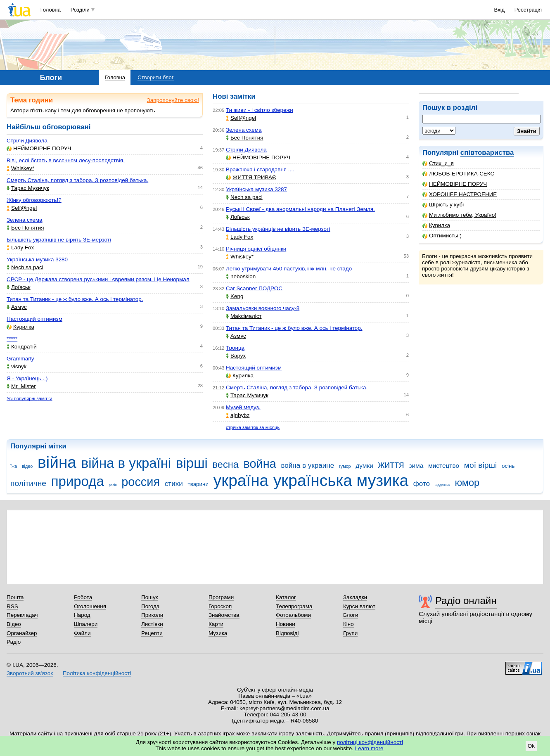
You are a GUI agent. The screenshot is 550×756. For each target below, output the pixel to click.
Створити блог (155, 77)
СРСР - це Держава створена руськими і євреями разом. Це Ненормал (98, 279)
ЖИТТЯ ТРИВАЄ (251, 177)
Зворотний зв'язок (30, 673)
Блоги (351, 615)
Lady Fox (20, 248)
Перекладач (22, 615)
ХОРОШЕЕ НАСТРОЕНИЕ (460, 194)
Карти (216, 624)
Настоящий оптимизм (34, 319)
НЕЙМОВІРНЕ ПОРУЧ (455, 184)
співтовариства (487, 153)
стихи (174, 484)
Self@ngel (22, 208)
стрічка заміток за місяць (253, 427)
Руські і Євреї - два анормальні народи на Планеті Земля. (300, 209)
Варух (236, 356)
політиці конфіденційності (370, 742)
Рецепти (152, 633)
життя (391, 465)
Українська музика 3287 (256, 189)
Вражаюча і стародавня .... (260, 169)
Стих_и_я (438, 163)
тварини (198, 484)
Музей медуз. (243, 407)
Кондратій (22, 347)
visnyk (17, 366)
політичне (28, 483)
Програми (221, 597)
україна (241, 480)
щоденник (442, 485)
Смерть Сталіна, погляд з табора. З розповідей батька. (77, 180)
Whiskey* (20, 168)
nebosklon (241, 276)
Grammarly (20, 359)
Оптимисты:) (442, 236)
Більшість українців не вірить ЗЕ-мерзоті (59, 240)
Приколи (152, 615)
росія (113, 485)
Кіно (348, 624)
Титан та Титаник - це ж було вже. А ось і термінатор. (75, 299)
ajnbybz (238, 415)
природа (78, 481)
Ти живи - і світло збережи (260, 110)
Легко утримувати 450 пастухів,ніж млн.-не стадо (289, 269)
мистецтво (444, 466)
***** (12, 339)
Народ (82, 615)
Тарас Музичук (28, 188)
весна (226, 465)
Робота (83, 597)
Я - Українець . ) (27, 378)
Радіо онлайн (466, 601)
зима (416, 466)
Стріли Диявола (27, 141)
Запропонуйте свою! (173, 100)
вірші (192, 463)
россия (141, 482)
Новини (286, 624)
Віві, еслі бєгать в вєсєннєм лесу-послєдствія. (66, 160)
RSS (12, 606)
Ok (531, 746)
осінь (508, 466)
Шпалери (86, 624)
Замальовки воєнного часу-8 (263, 308)
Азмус (17, 307)
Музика (218, 633)
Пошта (15, 597)
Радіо (14, 642)
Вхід (500, 10)
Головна (51, 10)
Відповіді (287, 633)
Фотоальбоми (293, 615)
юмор (467, 483)
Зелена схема (25, 220)
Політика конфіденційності (97, 673)
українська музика (341, 480)
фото (422, 484)
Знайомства (224, 615)
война (260, 464)
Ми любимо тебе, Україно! (459, 215)
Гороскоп (220, 606)
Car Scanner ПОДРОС (254, 288)
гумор (345, 466)
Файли (82, 633)
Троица (235, 348)
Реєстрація (528, 10)
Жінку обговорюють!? (34, 200)
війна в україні (126, 463)
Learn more (369, 748)
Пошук (150, 597)
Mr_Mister (21, 386)
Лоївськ (19, 287)
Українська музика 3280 (37, 260)
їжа (14, 466)
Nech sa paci (25, 267)
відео (27, 466)
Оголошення (90, 606)
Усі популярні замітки (30, 398)
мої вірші (480, 465)
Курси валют (359, 606)
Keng (235, 296)
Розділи (80, 10)
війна (57, 462)
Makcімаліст (244, 316)
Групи (350, 633)
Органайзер (22, 633)
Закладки (355, 597)
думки (364, 466)
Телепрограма (294, 606)
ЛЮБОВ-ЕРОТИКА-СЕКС (458, 174)
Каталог (286, 597)
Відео (14, 624)
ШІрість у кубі (443, 205)
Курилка (436, 225)
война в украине (307, 466)
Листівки (152, 624)
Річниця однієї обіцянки (256, 249)
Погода (150, 606)
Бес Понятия (25, 228)
